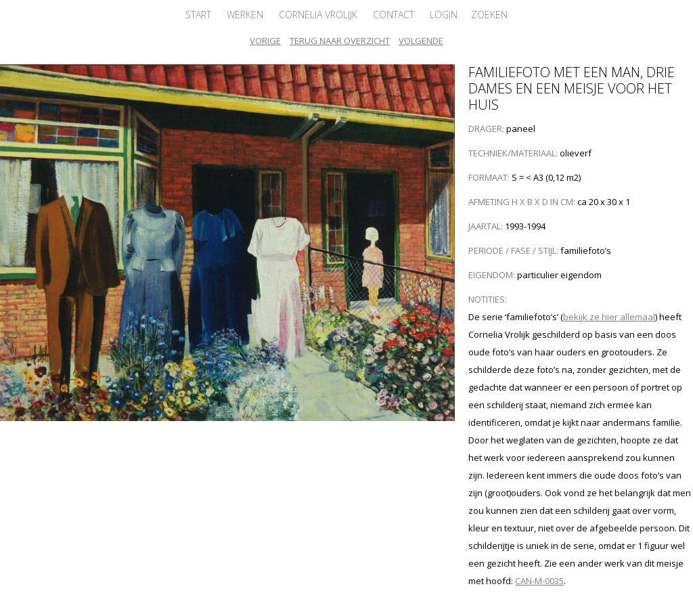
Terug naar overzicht (340, 41)
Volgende (421, 41)
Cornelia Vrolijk (318, 15)
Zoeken (489, 15)
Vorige (265, 41)
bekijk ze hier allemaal (609, 317)
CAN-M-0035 (539, 581)
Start (198, 15)
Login (444, 15)
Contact (394, 15)
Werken (245, 15)
